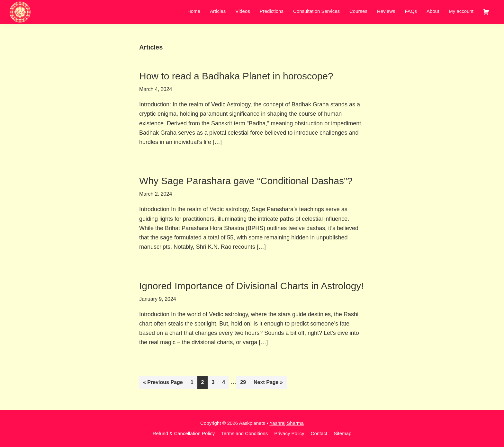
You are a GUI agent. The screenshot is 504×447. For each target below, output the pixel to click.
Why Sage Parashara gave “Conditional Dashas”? (246, 181)
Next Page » (268, 384)
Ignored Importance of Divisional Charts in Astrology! (252, 286)
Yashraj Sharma (286, 423)
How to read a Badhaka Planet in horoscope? (236, 76)
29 (245, 381)
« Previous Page (163, 384)
